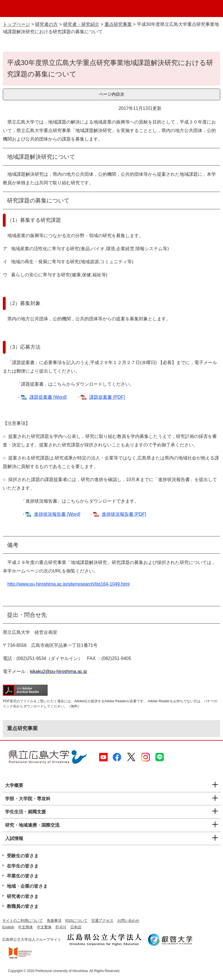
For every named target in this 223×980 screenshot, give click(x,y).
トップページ (16, 24)
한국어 (61, 927)
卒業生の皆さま (23, 876)
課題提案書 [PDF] (107, 397)
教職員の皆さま (23, 906)
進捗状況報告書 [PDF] (124, 514)
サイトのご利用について (23, 921)
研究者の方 (46, 24)
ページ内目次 (112, 94)
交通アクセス (102, 921)
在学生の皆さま (23, 866)
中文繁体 (44, 927)
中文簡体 (26, 927)
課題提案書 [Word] (48, 397)
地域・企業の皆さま (27, 886)
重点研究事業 (118, 24)
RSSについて (76, 921)
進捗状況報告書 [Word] (57, 514)
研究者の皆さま (23, 896)
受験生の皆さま (23, 856)
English (8, 927)
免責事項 (54, 921)
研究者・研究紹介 (81, 24)
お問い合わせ (128, 921)
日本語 (76, 927)
